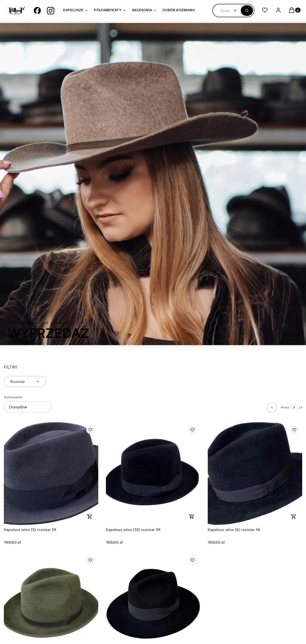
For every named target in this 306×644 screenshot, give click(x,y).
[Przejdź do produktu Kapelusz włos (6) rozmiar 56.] (255, 474)
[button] (247, 11)
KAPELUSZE (40, 323)
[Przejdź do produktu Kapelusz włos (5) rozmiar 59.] (51, 474)
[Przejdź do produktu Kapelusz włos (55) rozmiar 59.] (153, 474)
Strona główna (17, 323)
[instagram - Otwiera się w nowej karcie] (51, 11)
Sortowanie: (13, 397)
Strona (285, 407)
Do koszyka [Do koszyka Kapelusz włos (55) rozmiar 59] (191, 517)
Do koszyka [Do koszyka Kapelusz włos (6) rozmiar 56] (294, 517)
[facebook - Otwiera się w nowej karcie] (37, 11)
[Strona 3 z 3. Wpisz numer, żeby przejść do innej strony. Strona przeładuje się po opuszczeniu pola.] (294, 407)
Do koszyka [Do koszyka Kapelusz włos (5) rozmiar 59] (90, 517)
